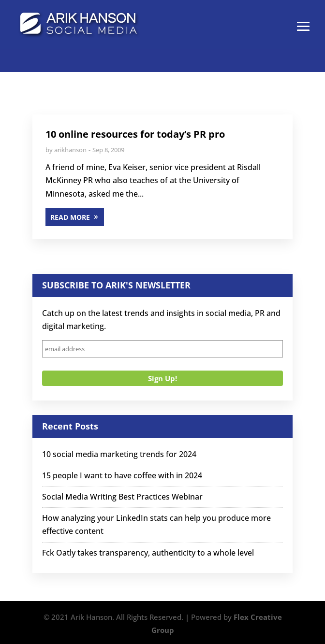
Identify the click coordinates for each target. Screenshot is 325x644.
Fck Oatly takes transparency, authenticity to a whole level (148, 553)
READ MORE (70, 217)
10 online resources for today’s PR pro (135, 134)
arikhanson (70, 150)
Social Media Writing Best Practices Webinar (122, 497)
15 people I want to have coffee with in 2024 (122, 475)
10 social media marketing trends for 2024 (119, 454)
